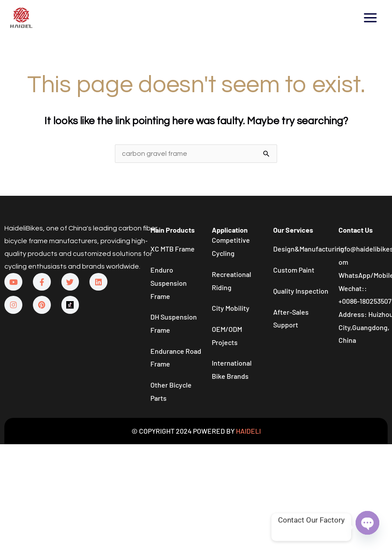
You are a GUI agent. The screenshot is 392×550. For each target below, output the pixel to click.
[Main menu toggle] (371, 18)
